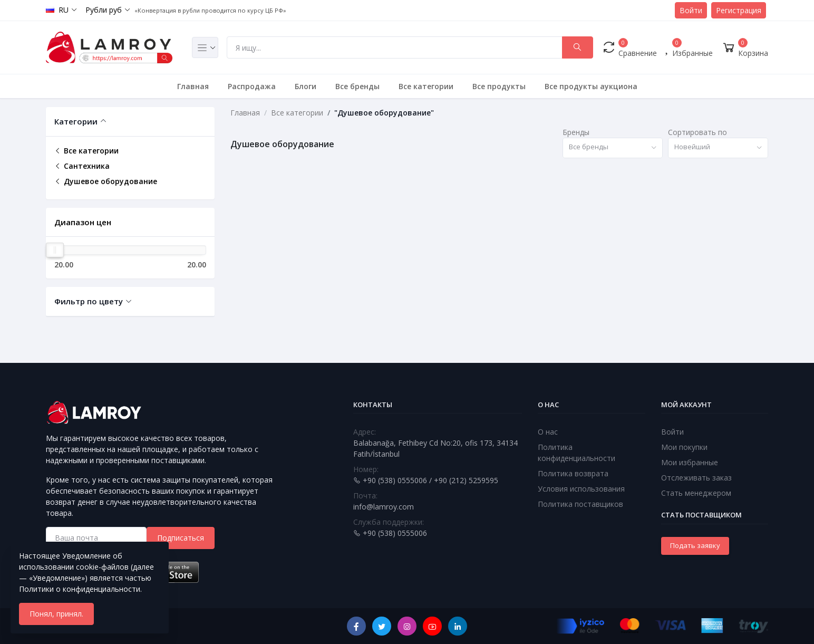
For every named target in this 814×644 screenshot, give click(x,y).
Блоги (306, 86)
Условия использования (581, 489)
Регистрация (739, 10)
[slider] (55, 250)
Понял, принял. (56, 614)
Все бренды (357, 86)
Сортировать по (697, 132)
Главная (193, 86)
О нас (548, 432)
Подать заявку (695, 545)
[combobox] (613, 148)
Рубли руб (104, 10)
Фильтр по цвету (89, 301)
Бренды (576, 132)
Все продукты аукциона (591, 86)
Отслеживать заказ (696, 478)
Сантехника (82, 166)
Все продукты (499, 86)
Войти (691, 10)
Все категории (426, 86)
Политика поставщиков (580, 504)
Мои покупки (684, 447)
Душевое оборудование (106, 181)
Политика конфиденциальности (576, 453)
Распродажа (252, 86)
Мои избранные (690, 462)
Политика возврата (573, 473)
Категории (76, 121)
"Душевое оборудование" (384, 113)
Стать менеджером (696, 493)
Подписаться (181, 538)
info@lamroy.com (384, 507)
